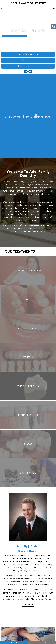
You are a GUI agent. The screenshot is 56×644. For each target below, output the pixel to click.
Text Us (42, 642)
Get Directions (28, 60)
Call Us (14, 642)
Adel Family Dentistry (28, 3)
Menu (4, 9)
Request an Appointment (28, 66)
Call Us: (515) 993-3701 (28, 54)
